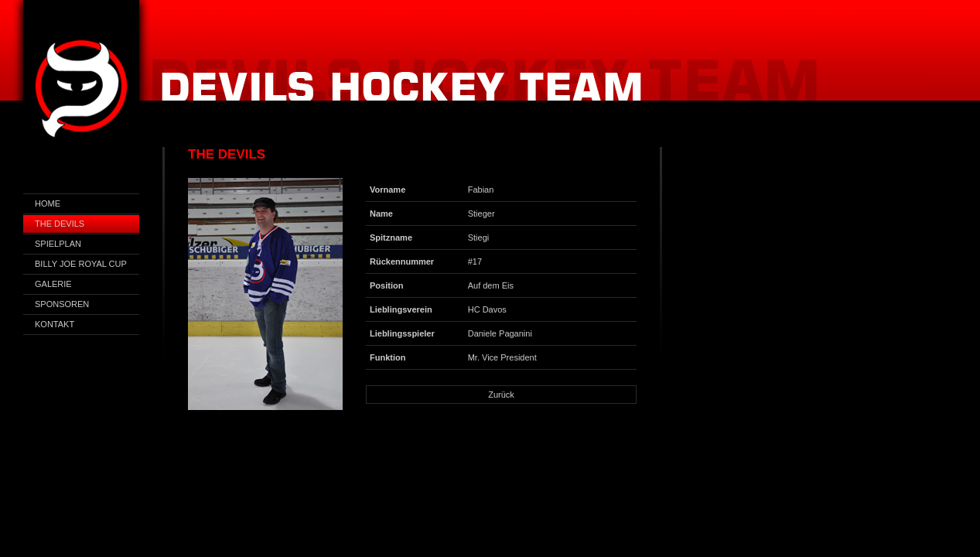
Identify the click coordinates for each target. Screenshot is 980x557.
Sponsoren (62, 304)
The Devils (60, 224)
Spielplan (58, 244)
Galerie (53, 284)
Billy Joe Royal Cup (81, 264)
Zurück (501, 395)
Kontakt (55, 324)
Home (48, 203)
